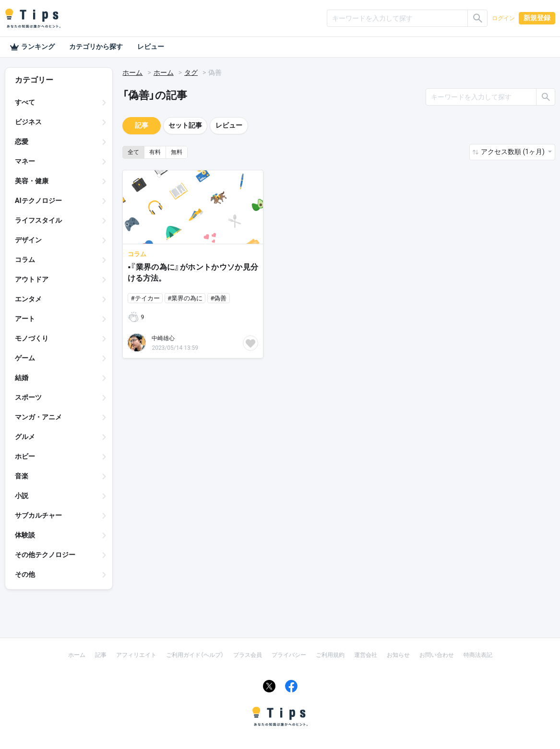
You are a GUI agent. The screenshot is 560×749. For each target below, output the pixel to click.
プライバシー (289, 655)
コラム (25, 260)
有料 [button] (155, 152)
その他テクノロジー (45, 555)
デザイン (28, 240)
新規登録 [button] (537, 18)
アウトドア (32, 279)
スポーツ (28, 397)
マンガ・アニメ (38, 417)
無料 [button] (177, 152)
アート (25, 319)
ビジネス (28, 122)
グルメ (25, 437)
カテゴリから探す (96, 47)
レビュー (151, 47)
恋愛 (22, 142)
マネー (25, 161)
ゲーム (25, 358)
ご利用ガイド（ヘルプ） (195, 655)
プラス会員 (248, 655)
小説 (22, 496)
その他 (25, 574)
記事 (142, 125)
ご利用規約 (330, 655)
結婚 (22, 378)
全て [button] (133, 152)
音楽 (22, 476)
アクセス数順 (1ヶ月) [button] (513, 152)
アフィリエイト (136, 655)
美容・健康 (32, 181)
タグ (191, 72)
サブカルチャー (38, 515)
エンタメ (28, 299)
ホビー (25, 456)
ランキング (32, 47)
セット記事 (185, 125)
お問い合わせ (437, 655)
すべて (25, 102)
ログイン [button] (503, 18)
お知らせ (398, 655)
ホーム (132, 72)
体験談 (25, 535)
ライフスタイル (38, 220)
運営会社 (366, 655)
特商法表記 (478, 655)
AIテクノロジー (38, 201)
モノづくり (32, 338)
